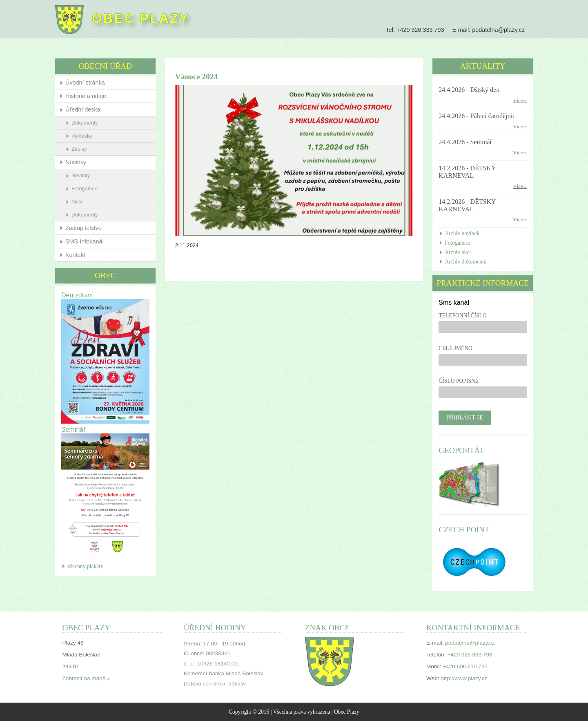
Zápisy (83, 149)
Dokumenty (88, 123)
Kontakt (79, 255)
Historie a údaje (89, 96)
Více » (516, 100)
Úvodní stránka (89, 83)
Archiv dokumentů (463, 262)
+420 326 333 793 (416, 30)
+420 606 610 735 (463, 666)
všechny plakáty (89, 562)
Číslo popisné (457, 381)
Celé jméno (453, 348)
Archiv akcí (456, 252)
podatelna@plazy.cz (495, 30)
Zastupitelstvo (87, 228)
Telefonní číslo (460, 316)
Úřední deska (87, 109)
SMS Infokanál (88, 241)
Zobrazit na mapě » (90, 678)
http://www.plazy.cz (462, 678)
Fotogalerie (88, 189)
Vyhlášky (86, 136)
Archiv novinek (460, 233)
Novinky (79, 162)
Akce (81, 202)
